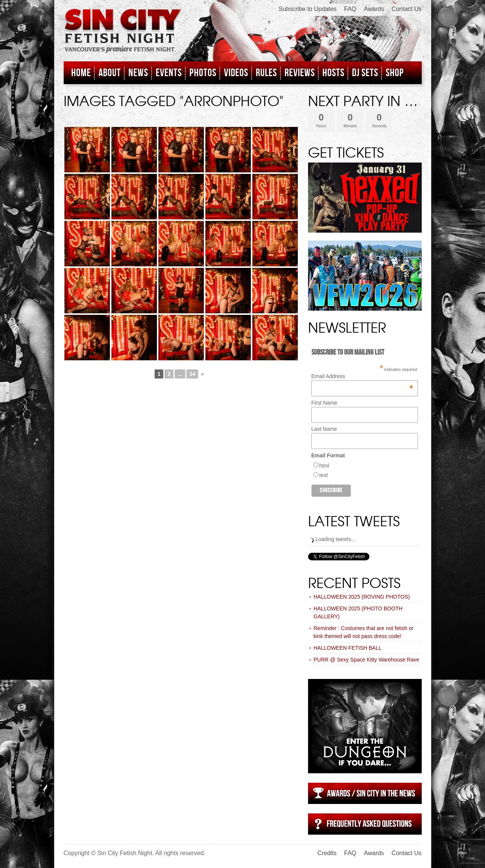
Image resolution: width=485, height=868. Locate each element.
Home (81, 73)
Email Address (362, 376)
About (110, 73)
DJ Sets (365, 73)
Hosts (333, 73)
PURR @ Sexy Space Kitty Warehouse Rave (367, 660)
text (324, 475)
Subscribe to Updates (307, 9)
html (324, 466)
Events (169, 73)
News (138, 73)
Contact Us (406, 9)
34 (192, 374)
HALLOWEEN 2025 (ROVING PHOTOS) (362, 597)
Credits (327, 853)
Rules (266, 73)
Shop (395, 73)
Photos (203, 73)
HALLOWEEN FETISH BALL (348, 648)
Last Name (324, 429)
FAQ (350, 9)
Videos (236, 73)
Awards (374, 9)
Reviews (300, 73)
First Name (324, 403)
